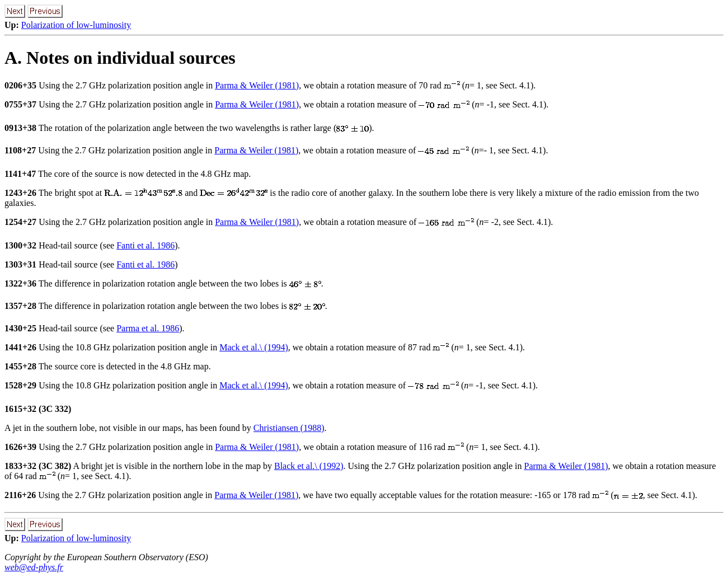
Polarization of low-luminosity (76, 25)
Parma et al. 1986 (148, 328)
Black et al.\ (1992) (309, 466)
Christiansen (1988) (289, 428)
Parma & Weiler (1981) (257, 85)
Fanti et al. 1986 (145, 245)
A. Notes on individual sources (120, 58)
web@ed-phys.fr (34, 567)
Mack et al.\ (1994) (254, 347)
